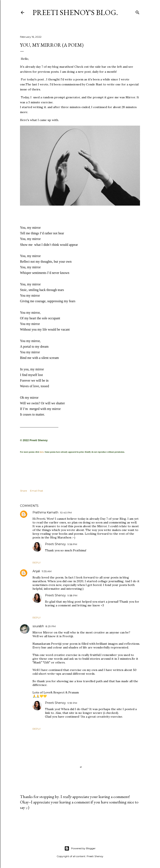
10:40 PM (66, 512)
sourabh (38, 626)
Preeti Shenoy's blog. (75, 12)
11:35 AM (47, 571)
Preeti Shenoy (55, 544)
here (42, 452)
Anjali (36, 571)
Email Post (37, 490)
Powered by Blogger (80, 848)
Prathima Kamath (45, 512)
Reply (37, 562)
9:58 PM (72, 595)
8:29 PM (51, 626)
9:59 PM (72, 703)
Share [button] (23, 490)
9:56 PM (72, 544)
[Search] (137, 12)
